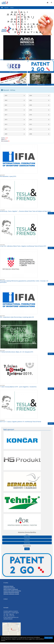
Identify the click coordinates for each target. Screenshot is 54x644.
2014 (31, 122)
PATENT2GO (41, 73)
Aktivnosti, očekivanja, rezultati (11, 596)
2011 (6, 131)
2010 (31, 131)
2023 (6, 102)
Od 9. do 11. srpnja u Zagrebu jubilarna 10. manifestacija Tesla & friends (21, 424)
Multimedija (27, 545)
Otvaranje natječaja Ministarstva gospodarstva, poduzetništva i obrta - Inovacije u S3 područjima (24, 284)
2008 (31, 136)
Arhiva (12, 8)
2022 (31, 102)
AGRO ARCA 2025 (41, 87)
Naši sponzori (9, 431)
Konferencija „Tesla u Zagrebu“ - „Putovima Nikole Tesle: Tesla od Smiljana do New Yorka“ (26, 213)
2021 (6, 107)
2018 (31, 112)
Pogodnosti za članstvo (9, 590)
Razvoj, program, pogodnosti (11, 591)
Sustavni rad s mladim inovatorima (12, 593)
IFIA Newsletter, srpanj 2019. (8, 178)
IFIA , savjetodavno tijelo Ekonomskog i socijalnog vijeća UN (17, 319)
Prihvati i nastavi (49, 638)
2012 (31, 126)
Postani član (27, 539)
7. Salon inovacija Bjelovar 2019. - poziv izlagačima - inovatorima (18, 389)
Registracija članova (8, 588)
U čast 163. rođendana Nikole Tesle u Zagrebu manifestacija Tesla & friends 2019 (23, 248)
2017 (6, 117)
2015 (6, 122)
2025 (6, 97)
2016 (31, 117)
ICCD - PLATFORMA (14, 73)
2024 (31, 97)
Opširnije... (51, 180)
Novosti (6, 8)
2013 (6, 126)
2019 (6, 112)
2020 (31, 107)
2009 (6, 136)
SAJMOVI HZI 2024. (13, 87)
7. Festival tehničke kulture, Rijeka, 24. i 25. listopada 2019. (17, 354)
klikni (27, 537)
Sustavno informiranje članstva (11, 594)
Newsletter (27, 542)
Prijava (27, 551)
